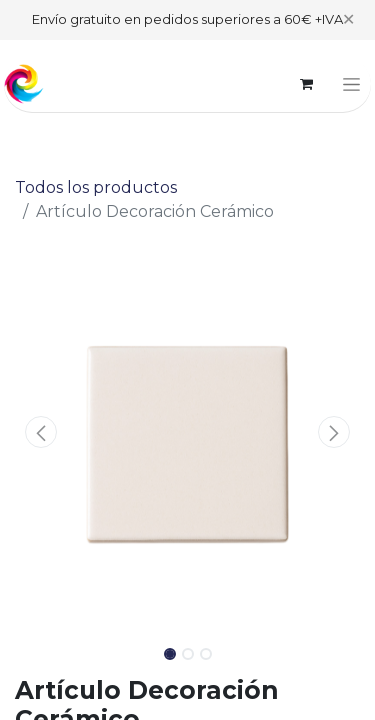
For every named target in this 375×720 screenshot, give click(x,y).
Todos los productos (96, 187)
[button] (41, 432)
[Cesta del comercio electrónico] (306, 84)
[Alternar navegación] (351, 84)
